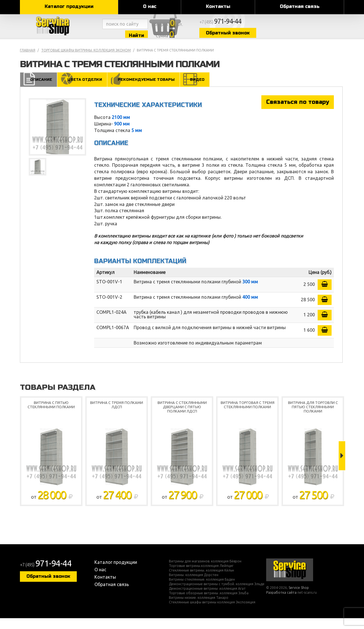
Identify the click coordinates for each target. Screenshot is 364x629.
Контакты (218, 6)
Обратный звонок (294, 38)
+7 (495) (292, 26)
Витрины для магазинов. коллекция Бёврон (205, 572)
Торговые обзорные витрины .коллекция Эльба (209, 604)
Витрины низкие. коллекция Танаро (199, 609)
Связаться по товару (298, 113)
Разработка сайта (281, 604)
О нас (150, 6)
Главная (28, 61)
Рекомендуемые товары (147, 90)
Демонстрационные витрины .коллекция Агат (207, 599)
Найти (168, 39)
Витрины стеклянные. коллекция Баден (202, 590)
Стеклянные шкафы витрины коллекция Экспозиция (212, 613)
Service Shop (60, 31)
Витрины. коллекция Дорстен (194, 586)
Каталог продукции (69, 6)
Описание (39, 90)
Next (342, 467)
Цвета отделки (84, 90)
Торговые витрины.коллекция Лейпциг (201, 577)
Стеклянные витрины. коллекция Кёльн (201, 581)
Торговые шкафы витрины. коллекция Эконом (86, 61)
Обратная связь (300, 6)
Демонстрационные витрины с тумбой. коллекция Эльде (217, 595)
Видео (200, 90)
